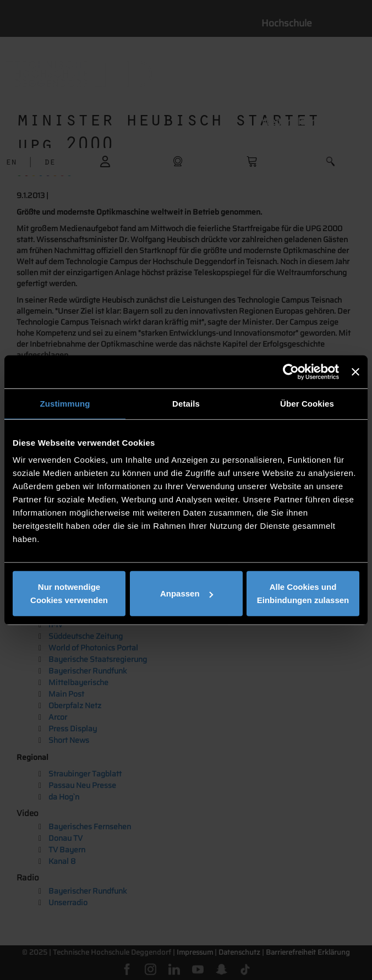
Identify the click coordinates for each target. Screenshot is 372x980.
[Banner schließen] (355, 371)
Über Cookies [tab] (307, 403)
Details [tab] (186, 403)
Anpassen (187, 593)
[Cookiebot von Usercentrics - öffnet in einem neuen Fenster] (291, 371)
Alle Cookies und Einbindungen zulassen (303, 593)
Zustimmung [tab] (65, 403)
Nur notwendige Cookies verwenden (69, 593)
